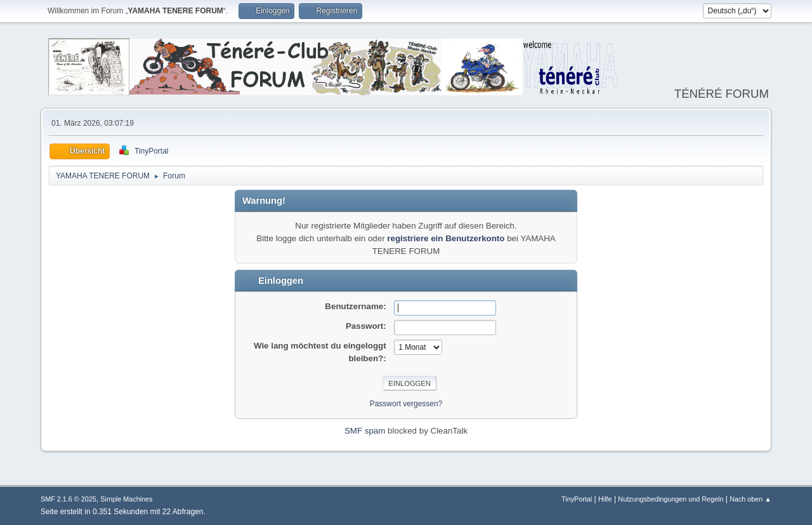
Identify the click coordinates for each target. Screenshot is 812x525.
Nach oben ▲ (750, 499)
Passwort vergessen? (406, 404)
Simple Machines (126, 499)
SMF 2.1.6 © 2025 (69, 499)
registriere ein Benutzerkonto (446, 238)
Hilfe (605, 499)
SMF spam (365, 431)
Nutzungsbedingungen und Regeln (671, 499)
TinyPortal (577, 499)
